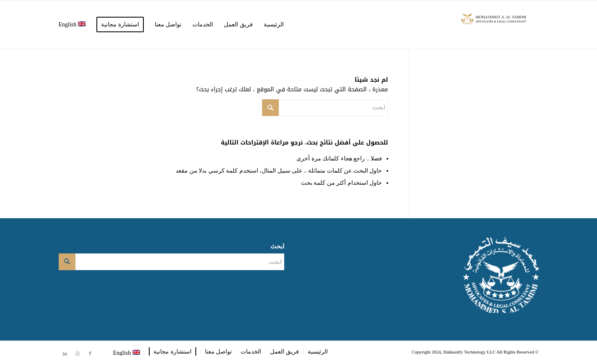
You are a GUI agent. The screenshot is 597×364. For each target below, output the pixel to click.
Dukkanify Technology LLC (469, 352)
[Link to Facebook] (90, 354)
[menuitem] (274, 25)
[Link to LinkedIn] (65, 354)
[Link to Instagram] (78, 354)
